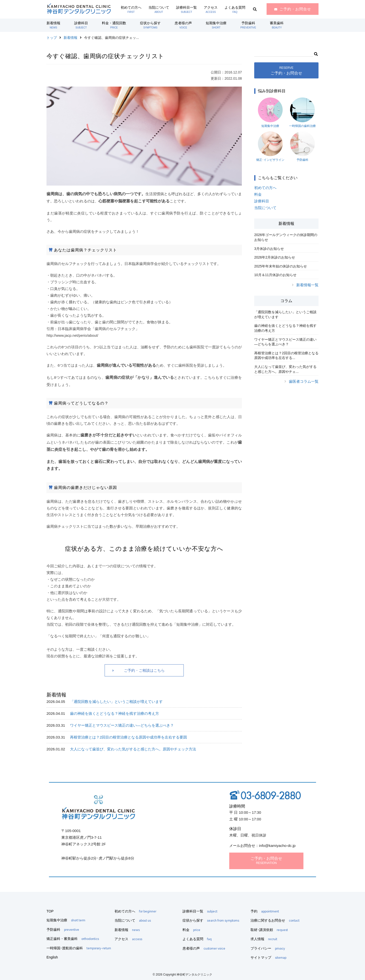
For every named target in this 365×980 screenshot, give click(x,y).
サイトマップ (268, 957)
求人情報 (264, 939)
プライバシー (268, 948)
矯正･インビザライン (270, 146)
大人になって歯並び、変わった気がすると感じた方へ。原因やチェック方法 (133, 749)
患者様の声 (183, 25)
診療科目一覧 (186, 9)
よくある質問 (235, 9)
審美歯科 (277, 25)
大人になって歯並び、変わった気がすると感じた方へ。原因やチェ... (285, 369)
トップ (52, 38)
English (52, 957)
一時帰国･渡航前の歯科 (79, 948)
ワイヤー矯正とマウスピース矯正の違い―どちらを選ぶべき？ (122, 725)
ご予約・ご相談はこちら (144, 670)
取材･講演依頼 (269, 930)
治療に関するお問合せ (275, 920)
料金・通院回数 (114, 25)
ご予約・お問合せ (295, 9)
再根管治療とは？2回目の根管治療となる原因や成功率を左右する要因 (128, 737)
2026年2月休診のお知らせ (275, 257)
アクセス (211, 9)
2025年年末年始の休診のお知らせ (281, 266)
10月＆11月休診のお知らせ (275, 275)
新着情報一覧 (307, 285)
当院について (159, 9)
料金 (258, 194)
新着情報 (53, 25)
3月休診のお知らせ (269, 249)
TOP (50, 911)
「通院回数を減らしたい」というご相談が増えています (116, 702)
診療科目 (81, 25)
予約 (265, 911)
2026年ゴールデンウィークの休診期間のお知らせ (286, 237)
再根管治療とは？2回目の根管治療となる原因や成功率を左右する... (286, 356)
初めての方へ (131, 9)
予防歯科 (248, 25)
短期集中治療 (216, 25)
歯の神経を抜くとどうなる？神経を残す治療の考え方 (114, 713)
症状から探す (150, 25)
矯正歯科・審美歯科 (73, 939)
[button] (316, 53)
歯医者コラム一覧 (304, 381)
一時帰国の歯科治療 (302, 113)
